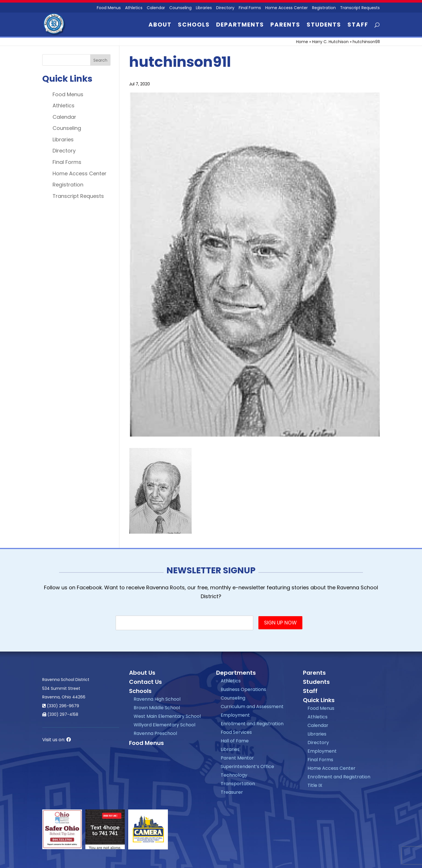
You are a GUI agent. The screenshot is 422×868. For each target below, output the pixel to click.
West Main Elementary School (167, 716)
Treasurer (232, 792)
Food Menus (109, 8)
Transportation (238, 784)
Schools (194, 26)
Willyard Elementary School (164, 725)
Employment (235, 715)
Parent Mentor (237, 758)
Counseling (180, 8)
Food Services (236, 732)
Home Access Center (287, 8)
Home (302, 42)
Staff (358, 26)
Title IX (315, 785)
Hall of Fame (235, 741)
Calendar (156, 8)
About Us (142, 673)
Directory (225, 8)
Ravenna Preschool (155, 733)
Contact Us (145, 682)
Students (324, 26)
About (160, 26)
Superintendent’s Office (247, 766)
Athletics (134, 8)
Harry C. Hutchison (330, 42)
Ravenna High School (157, 699)
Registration (324, 8)
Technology (234, 775)
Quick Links (319, 700)
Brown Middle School (157, 708)
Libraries (204, 8)
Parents (285, 26)
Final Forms (250, 8)
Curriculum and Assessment (252, 707)
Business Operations (243, 689)
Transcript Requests (360, 8)
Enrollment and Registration (252, 724)
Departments (240, 26)
